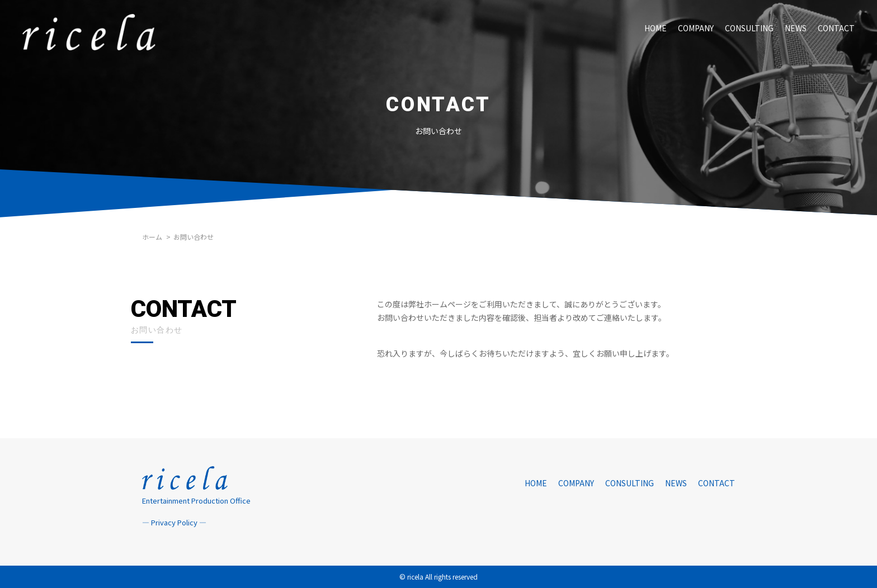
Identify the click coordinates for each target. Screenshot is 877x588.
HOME (656, 28)
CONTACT (836, 28)
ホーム (152, 237)
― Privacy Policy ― (174, 522)
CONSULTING (749, 28)
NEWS (796, 28)
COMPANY (696, 28)
